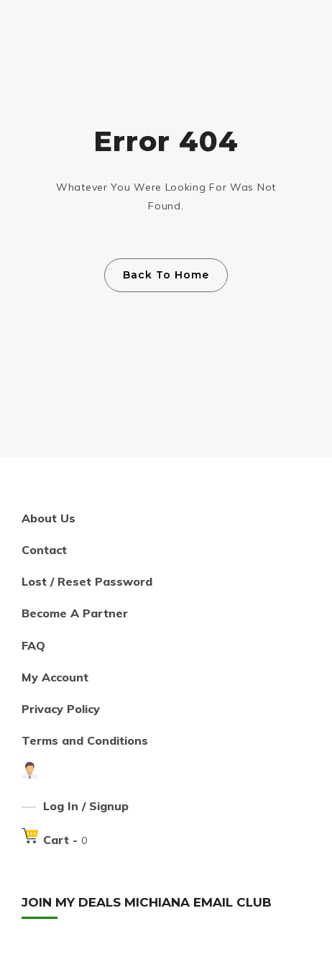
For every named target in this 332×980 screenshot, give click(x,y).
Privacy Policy (61, 709)
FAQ (33, 645)
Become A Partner (75, 613)
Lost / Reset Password (87, 581)
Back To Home (166, 275)
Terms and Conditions (85, 740)
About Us (49, 518)
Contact (44, 550)
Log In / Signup (86, 806)
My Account (55, 677)
